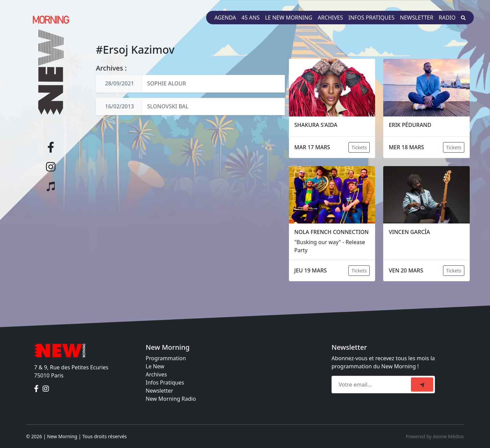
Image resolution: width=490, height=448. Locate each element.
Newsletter (416, 18)
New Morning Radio (171, 399)
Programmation (166, 358)
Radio (447, 18)
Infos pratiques (371, 18)
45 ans (251, 18)
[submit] (422, 385)
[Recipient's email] (372, 385)
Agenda (225, 18)
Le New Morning (289, 18)
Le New (155, 366)
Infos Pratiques (165, 383)
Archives (330, 18)
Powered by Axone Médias (435, 436)
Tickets (359, 147)
